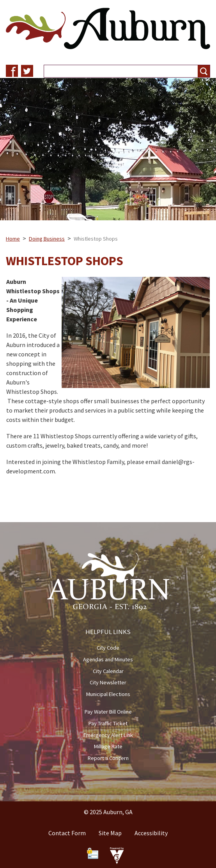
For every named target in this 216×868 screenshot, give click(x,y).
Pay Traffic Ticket (108, 723)
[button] (204, 71)
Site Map (110, 833)
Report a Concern (108, 758)
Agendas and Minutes (108, 659)
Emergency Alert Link (108, 735)
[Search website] (118, 71)
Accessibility (151, 833)
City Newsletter (108, 682)
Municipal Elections (108, 694)
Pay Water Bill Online (108, 712)
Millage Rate (108, 746)
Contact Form (67, 833)
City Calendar (108, 671)
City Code (108, 648)
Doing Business (47, 239)
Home (13, 239)
